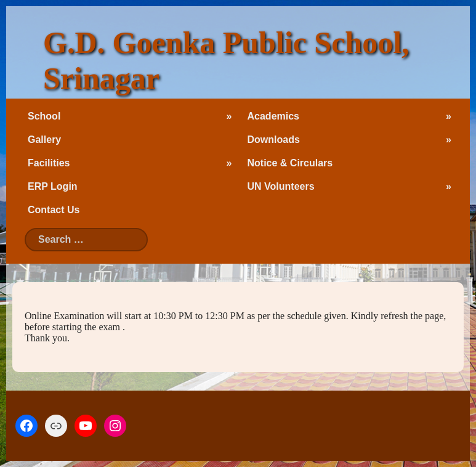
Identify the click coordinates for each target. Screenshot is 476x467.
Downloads (274, 140)
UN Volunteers (281, 186)
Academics (274, 116)
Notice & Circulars (290, 163)
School (44, 116)
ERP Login (53, 186)
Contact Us (54, 210)
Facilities (49, 163)
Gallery (44, 140)
